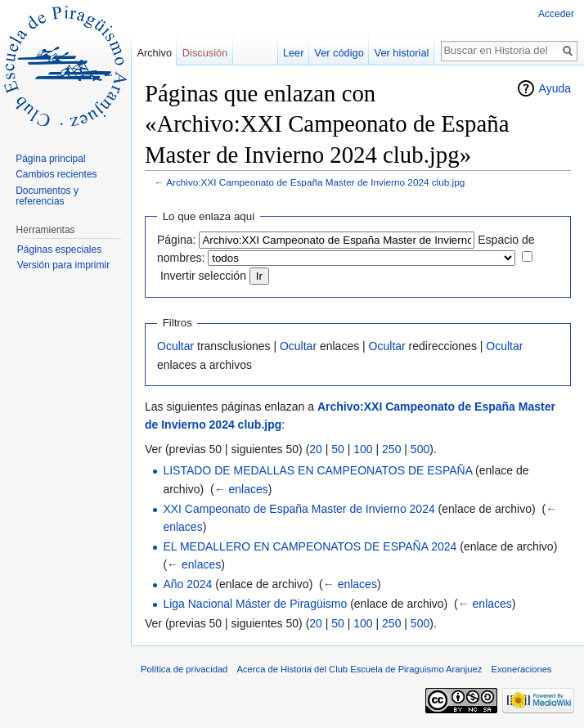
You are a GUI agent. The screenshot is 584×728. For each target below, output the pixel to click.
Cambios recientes (56, 174)
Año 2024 (187, 584)
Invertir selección (203, 276)
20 (316, 449)
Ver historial (402, 53)
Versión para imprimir (63, 265)
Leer (294, 53)
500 (420, 449)
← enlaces (241, 489)
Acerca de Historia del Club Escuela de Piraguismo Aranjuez (360, 669)
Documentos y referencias (47, 196)
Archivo (154, 53)
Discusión (205, 53)
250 (391, 449)
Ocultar (175, 346)
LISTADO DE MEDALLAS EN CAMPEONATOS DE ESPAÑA (317, 470)
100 (363, 449)
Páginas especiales (59, 249)
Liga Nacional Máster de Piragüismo (255, 604)
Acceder (556, 14)
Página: (176, 240)
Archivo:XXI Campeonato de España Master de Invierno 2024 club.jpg (315, 182)
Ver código (339, 53)
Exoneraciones (521, 669)
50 (338, 449)
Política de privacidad (184, 669)
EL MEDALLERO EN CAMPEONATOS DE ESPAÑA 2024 (310, 546)
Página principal (50, 159)
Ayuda (555, 88)
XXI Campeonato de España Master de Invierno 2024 (299, 509)
